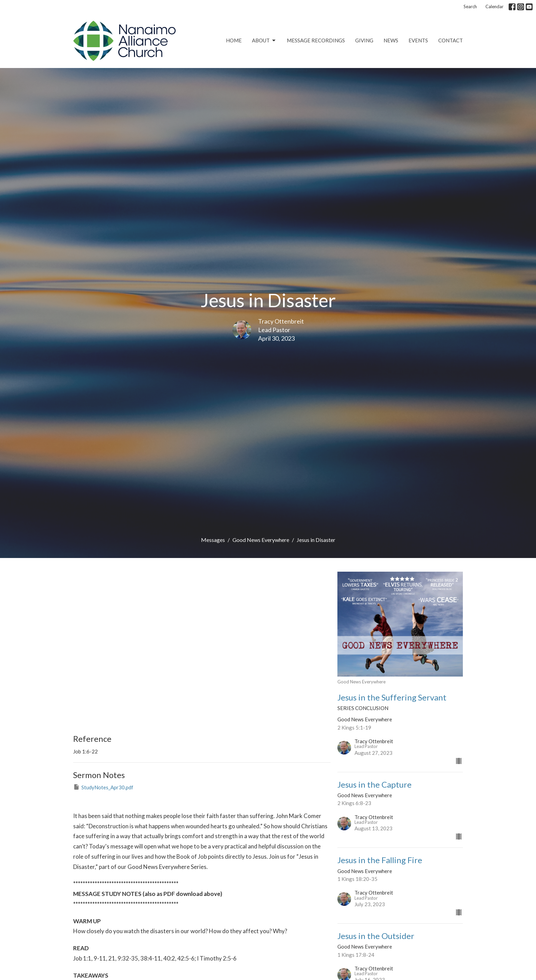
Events (418, 40)
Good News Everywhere (261, 540)
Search (470, 6)
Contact (451, 40)
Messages (213, 540)
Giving (364, 40)
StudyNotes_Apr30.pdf (103, 787)
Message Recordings (316, 40)
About (264, 41)
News (391, 40)
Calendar (494, 6)
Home (234, 40)
